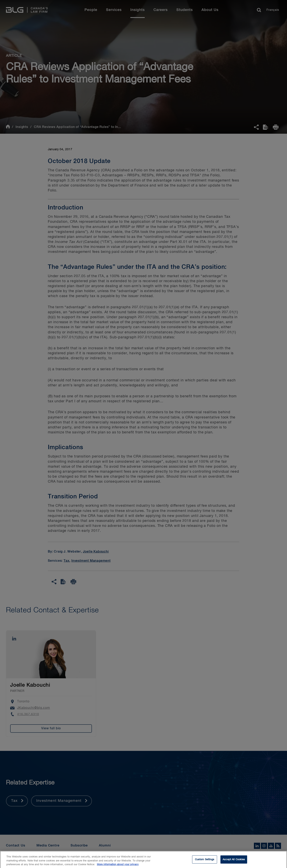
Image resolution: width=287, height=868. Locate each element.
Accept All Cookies (234, 861)
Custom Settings (205, 861)
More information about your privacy (118, 866)
